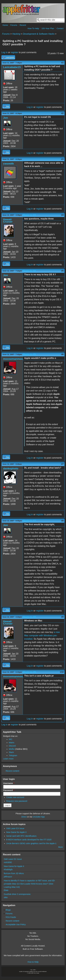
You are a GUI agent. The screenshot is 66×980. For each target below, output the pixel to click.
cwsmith (8, 164)
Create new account (15, 797)
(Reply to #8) (29, 617)
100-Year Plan (48, 28)
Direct (24, 817)
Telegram (13, 755)
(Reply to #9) (29, 672)
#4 (62, 215)
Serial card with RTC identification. (22, 836)
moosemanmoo (13, 359)
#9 (62, 617)
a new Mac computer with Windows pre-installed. (42, 635)
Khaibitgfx (8, 869)
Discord (12, 746)
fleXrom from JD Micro (14, 873)
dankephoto (11, 468)
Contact (60, 28)
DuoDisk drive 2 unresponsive (17, 894)
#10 (62, 672)
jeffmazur (8, 877)
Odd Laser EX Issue (15, 828)
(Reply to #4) (29, 271)
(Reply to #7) (29, 521)
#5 (62, 271)
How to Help (33, 962)
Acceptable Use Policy (16, 924)
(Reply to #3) (29, 215)
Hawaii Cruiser (8, 221)
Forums (14, 25)
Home (5, 25)
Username (9, 783)
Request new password (17, 801)
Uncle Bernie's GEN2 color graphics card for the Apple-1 (31, 843)
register (14, 52)
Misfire (12, 749)
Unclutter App (39, 817)
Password (9, 790)
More (60, 847)
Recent (23, 25)
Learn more (8, 759)
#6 (62, 354)
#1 (62, 63)
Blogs (8, 910)
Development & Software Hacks (39, 34)
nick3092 (8, 862)
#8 (62, 521)
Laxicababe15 (12, 67)
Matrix (12, 743)
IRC (11, 739)
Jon (5, 118)
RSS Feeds (11, 917)
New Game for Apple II (16, 832)
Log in (4, 52)
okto (6, 897)
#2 (62, 113)
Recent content (12, 771)
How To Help (33, 28)
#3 (62, 159)
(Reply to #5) (29, 354)
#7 (62, 464)
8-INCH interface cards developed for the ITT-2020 (29, 840)
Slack (11, 752)
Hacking (16, 34)
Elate (6, 890)
